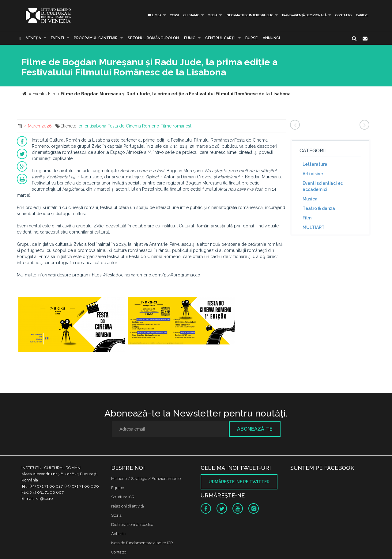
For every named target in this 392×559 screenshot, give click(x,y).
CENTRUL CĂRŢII (220, 38)
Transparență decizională (304, 15)
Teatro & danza (319, 208)
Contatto (343, 15)
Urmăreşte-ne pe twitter (239, 482)
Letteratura (315, 164)
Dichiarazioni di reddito (132, 525)
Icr (80, 126)
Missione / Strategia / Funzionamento (146, 479)
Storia (116, 515)
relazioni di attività (128, 506)
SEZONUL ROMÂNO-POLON (153, 38)
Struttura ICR (123, 497)
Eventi (57, 38)
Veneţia (34, 38)
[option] (72, 325)
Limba (154, 15)
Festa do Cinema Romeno (133, 126)
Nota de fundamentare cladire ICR (142, 543)
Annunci (271, 38)
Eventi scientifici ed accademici (323, 186)
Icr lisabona (95, 126)
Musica (310, 199)
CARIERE (362, 15)
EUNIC (190, 38)
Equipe (118, 488)
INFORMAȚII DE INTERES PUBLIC (249, 15)
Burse (251, 38)
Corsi (174, 15)
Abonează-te (255, 429)
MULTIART (314, 227)
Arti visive (313, 174)
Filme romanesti (176, 126)
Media (213, 15)
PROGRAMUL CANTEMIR (96, 38)
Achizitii (118, 534)
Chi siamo (191, 15)
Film (307, 218)
